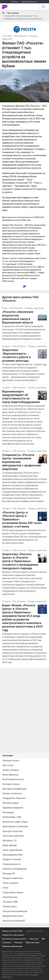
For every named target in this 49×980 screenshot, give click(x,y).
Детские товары (11, 803)
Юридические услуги (13, 916)
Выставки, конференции (15, 789)
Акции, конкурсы (11, 770)
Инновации (8, 812)
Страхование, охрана (13, 892)
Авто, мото (8, 765)
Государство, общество (14, 798)
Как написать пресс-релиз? (14, 939)
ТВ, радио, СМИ (10, 902)
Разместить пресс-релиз (13, 935)
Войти (16, 2)
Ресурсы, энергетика (35, 308)
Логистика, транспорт (13, 836)
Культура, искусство (12, 831)
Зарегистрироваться (29, 2)
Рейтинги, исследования (15, 869)
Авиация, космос (11, 761)
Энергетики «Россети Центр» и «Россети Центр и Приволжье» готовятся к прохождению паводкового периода (20, 561)
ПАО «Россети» (21, 36)
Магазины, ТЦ (9, 841)
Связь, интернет (11, 883)
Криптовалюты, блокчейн (15, 826)
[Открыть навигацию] (43, 7)
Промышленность (12, 864)
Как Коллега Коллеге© (14, 921)
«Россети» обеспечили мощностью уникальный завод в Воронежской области (18, 317)
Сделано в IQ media (34, 931)
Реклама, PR (9, 874)
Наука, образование (12, 850)
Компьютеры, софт (12, 817)
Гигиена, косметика (12, 793)
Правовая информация (12, 946)
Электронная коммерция (15, 911)
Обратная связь (33, 943)
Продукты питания (12, 859)
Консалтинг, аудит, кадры (15, 822)
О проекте (6, 943)
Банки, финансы (11, 775)
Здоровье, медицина (13, 808)
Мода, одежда (9, 845)
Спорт (6, 888)
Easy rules (34, 939)
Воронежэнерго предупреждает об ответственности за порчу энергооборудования (21, 397)
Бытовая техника (11, 784)
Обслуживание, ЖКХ (13, 855)
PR (3, 13)
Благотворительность (13, 779)
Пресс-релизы (13, 13)
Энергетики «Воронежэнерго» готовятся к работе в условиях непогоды (16, 355)
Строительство (10, 897)
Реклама (18, 943)
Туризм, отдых (10, 906)
